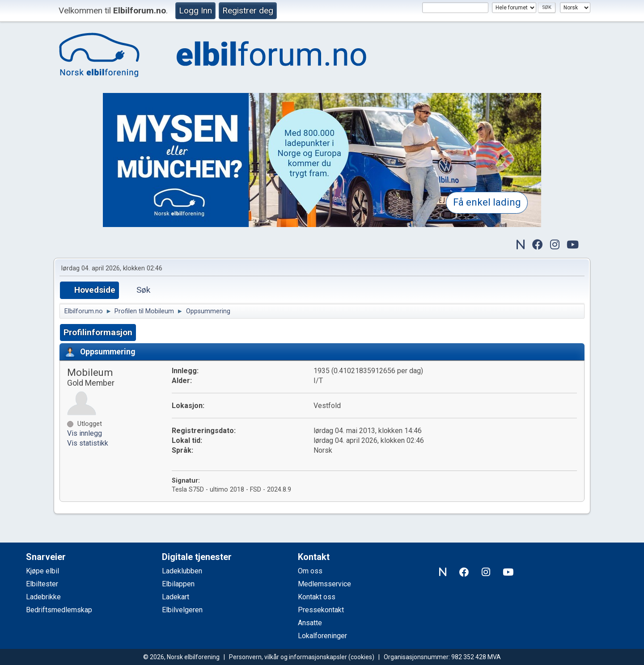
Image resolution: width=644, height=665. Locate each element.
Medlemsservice (324, 584)
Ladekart (176, 597)
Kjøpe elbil (42, 571)
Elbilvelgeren (182, 610)
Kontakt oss (317, 597)
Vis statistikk (88, 443)
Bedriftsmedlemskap (59, 610)
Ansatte (310, 623)
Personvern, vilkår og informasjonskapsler (288, 657)
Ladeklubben (182, 571)
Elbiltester (42, 584)
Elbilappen (178, 584)
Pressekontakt (321, 610)
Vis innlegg (85, 433)
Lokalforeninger (322, 636)
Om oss (310, 571)
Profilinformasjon (98, 332)
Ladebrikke (43, 597)
